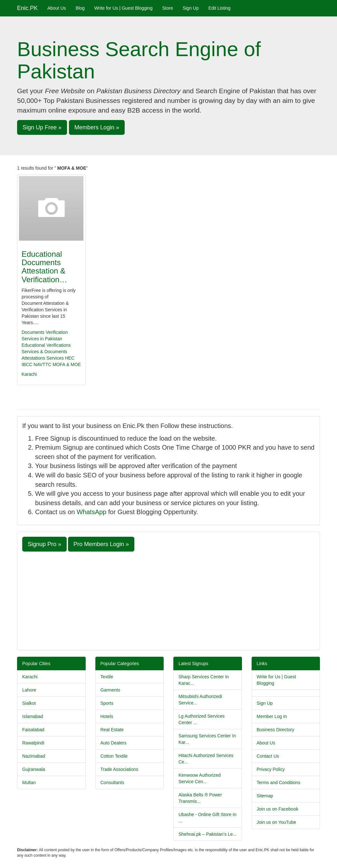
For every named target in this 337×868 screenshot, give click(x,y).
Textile (107, 677)
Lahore (29, 690)
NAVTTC (42, 364)
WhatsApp (91, 512)
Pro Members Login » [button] (101, 544)
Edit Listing (219, 8)
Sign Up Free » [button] (42, 127)
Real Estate (112, 730)
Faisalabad (33, 730)
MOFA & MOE (67, 364)
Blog (80, 8)
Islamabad (33, 716)
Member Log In (272, 716)
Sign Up (191, 8)
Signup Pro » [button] (44, 544)
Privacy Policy (271, 769)
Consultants (112, 783)
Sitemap (265, 796)
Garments (110, 690)
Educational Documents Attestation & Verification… (44, 267)
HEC (70, 358)
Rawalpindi (33, 743)
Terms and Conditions (279, 783)
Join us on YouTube (276, 822)
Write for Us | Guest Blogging (124, 8)
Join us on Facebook (278, 809)
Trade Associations (120, 769)
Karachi (29, 374)
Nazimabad (34, 756)
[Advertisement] (168, 600)
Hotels (107, 716)
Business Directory (276, 730)
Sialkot (29, 703)
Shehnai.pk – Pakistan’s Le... (207, 834)
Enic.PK (27, 8)
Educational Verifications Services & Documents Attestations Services (46, 352)
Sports (107, 703)
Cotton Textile (114, 756)
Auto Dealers (114, 743)
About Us (57, 8)
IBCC (27, 364)
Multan (29, 783)
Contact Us (268, 756)
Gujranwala (34, 769)
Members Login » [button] (97, 127)
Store (167, 8)
